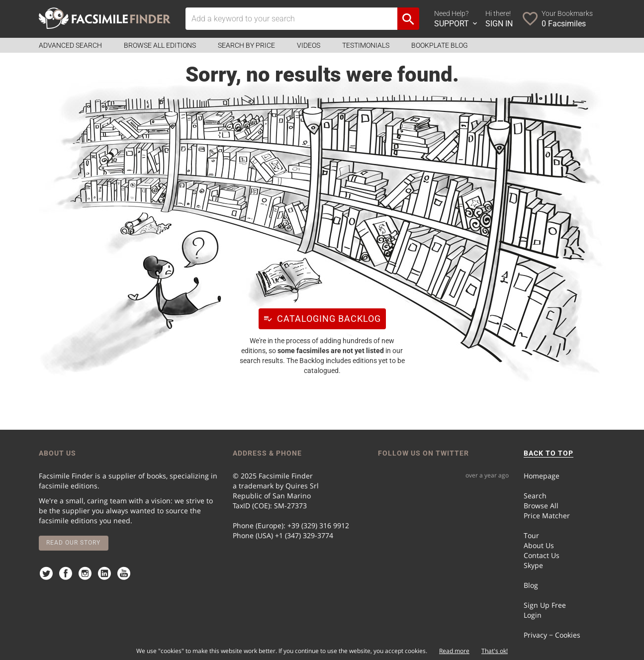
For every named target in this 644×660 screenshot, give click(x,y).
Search (535, 496)
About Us (539, 545)
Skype (533, 565)
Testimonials (366, 45)
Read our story (73, 543)
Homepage (542, 476)
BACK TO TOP (549, 453)
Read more (454, 651)
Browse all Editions (160, 45)
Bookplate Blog (440, 45)
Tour (531, 535)
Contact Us (542, 555)
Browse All (541, 506)
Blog (531, 585)
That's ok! (495, 651)
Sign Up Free (545, 605)
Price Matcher (547, 516)
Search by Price (246, 45)
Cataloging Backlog (320, 319)
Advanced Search (70, 45)
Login (533, 615)
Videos (309, 45)
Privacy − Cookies (552, 635)
